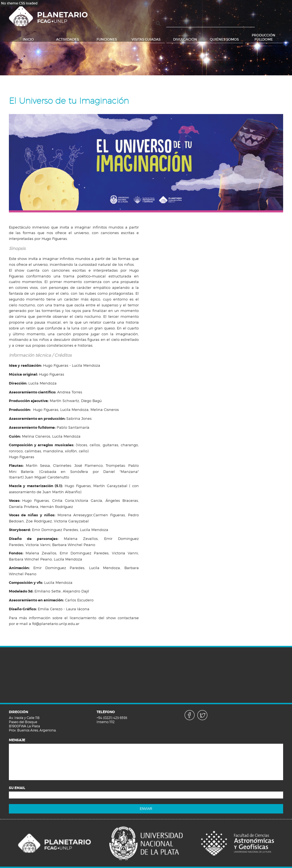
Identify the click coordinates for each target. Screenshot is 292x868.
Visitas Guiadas (146, 39)
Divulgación (185, 39)
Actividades (67, 39)
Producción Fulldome (264, 37)
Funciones (107, 39)
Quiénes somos (224, 39)
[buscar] (211, 24)
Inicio (28, 39)
